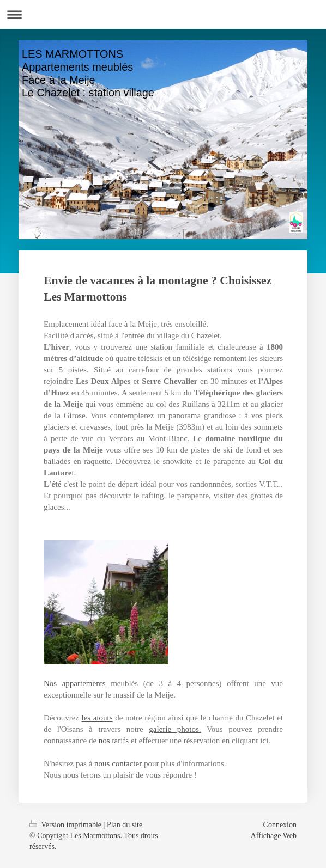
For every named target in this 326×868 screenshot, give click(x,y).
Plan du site (125, 825)
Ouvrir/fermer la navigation (163, 14)
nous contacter (118, 763)
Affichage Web (274, 836)
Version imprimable (67, 825)
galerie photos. (175, 729)
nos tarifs (114, 741)
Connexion (280, 825)
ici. (265, 741)
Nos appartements (75, 683)
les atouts (97, 718)
